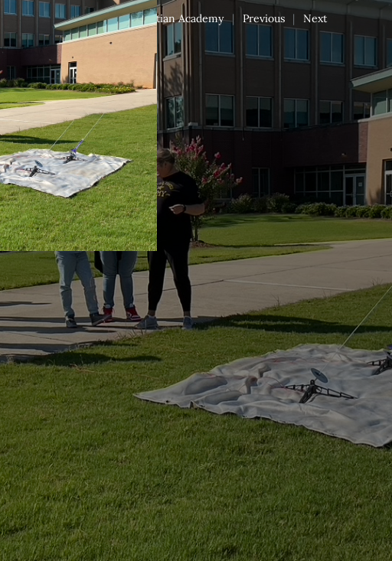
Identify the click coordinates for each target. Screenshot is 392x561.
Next (315, 18)
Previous (264, 18)
